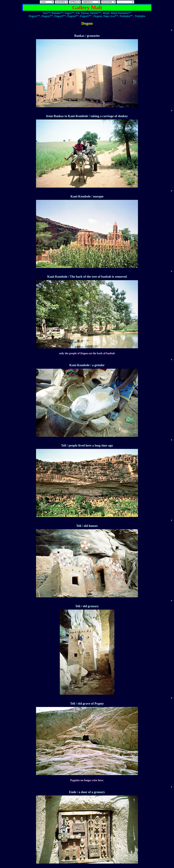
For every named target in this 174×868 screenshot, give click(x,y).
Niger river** (111, 16)
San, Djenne (82, 13)
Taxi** (46, 13)
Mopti (106, 13)
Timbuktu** (126, 16)
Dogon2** (47, 16)
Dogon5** (86, 16)
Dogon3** (60, 16)
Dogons (98, 16)
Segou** (69, 13)
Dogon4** (73, 16)
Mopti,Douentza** (121, 13)
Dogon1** (34, 16)
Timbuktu (140, 16)
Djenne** (95, 13)
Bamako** (57, 13)
